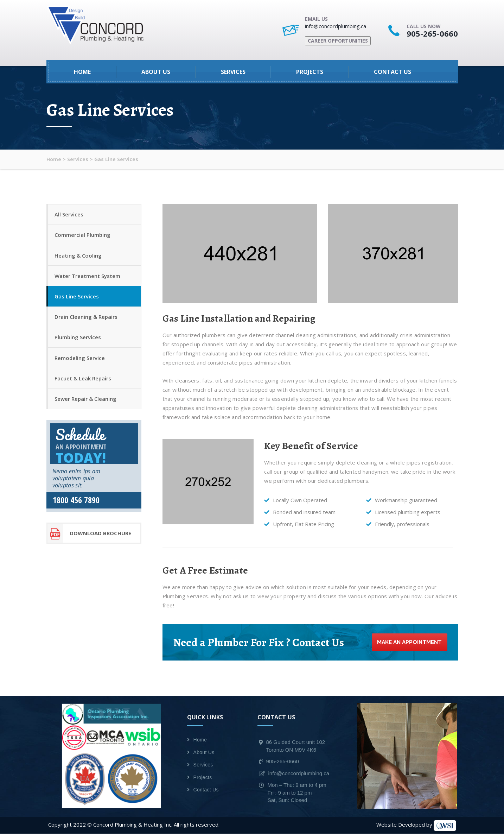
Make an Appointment (407, 642)
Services (233, 72)
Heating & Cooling (79, 258)
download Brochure (89, 543)
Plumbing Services (78, 344)
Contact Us (393, 72)
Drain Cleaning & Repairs (87, 322)
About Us (156, 72)
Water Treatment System (88, 279)
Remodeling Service (80, 365)
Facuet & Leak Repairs (84, 387)
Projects (310, 72)
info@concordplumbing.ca (336, 26)
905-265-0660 (432, 33)
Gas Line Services (77, 301)
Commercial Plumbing (83, 236)
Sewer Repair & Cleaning (86, 408)
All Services (70, 215)
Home (82, 72)
